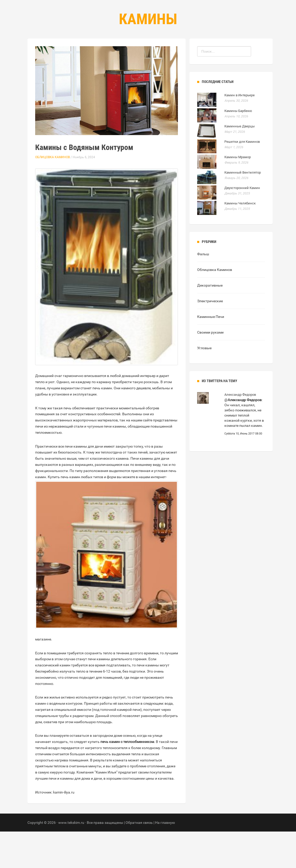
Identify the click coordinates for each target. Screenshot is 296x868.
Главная (117, 51)
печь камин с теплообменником (127, 778)
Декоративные (210, 322)
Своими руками (210, 369)
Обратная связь (139, 859)
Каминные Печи (211, 353)
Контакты (170, 51)
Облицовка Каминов (52, 194)
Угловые (204, 384)
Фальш (203, 290)
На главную (165, 859)
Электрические (210, 337)
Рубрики (143, 51)
